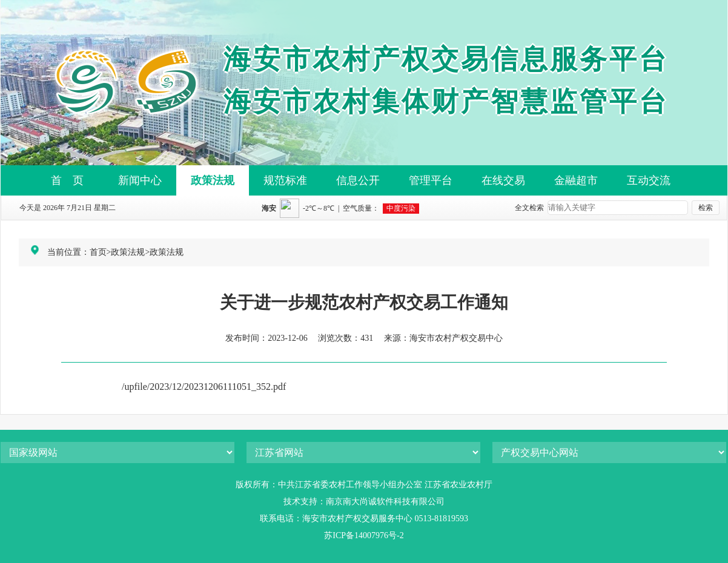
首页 (98, 252)
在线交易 (503, 180)
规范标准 (285, 180)
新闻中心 (140, 180)
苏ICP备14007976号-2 (364, 535)
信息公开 (358, 180)
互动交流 (649, 180)
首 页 (67, 180)
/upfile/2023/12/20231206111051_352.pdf (204, 387)
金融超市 (576, 180)
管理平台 (431, 180)
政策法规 (213, 180)
